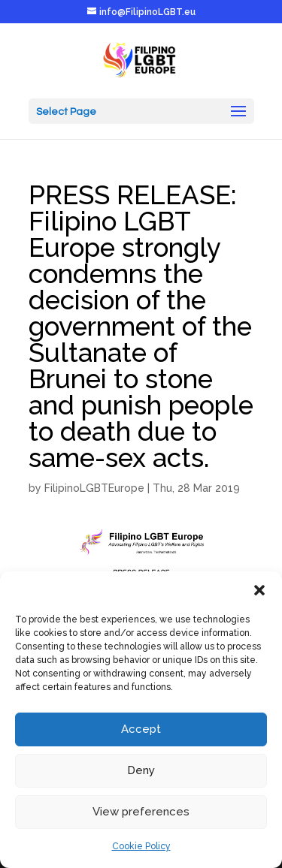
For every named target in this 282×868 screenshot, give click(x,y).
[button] (259, 590)
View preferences (141, 812)
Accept (141, 729)
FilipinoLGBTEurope (94, 488)
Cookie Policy (141, 846)
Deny (141, 770)
